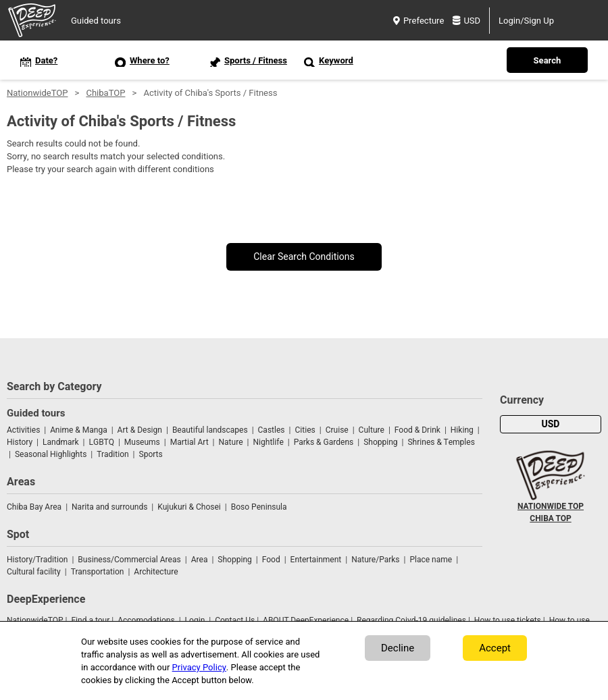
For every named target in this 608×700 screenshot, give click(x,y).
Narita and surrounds (109, 507)
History (20, 442)
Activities (23, 430)
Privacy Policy (199, 667)
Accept (495, 648)
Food (271, 560)
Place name (432, 560)
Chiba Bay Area (34, 507)
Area (200, 560)
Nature (231, 442)
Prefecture (419, 21)
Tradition (112, 454)
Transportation (98, 572)
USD (466, 21)
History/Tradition (37, 560)
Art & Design (140, 430)
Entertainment (316, 560)
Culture (372, 430)
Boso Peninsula (259, 507)
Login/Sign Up (526, 21)
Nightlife (268, 442)
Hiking (462, 430)
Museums (142, 442)
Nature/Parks (375, 560)
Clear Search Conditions (304, 257)
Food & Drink (417, 430)
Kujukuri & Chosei (189, 507)
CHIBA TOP (550, 518)
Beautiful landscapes (210, 430)
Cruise (337, 430)
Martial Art (189, 442)
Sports (151, 454)
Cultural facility (34, 572)
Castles (272, 430)
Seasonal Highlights (51, 454)
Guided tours (96, 21)
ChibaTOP (105, 93)
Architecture (156, 572)
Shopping (380, 442)
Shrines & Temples (441, 442)
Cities (305, 430)
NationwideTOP (37, 93)
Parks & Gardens (324, 442)
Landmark (61, 442)
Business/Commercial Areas (129, 560)
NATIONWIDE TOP (551, 506)
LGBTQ (102, 442)
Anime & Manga (78, 430)
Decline (398, 648)
